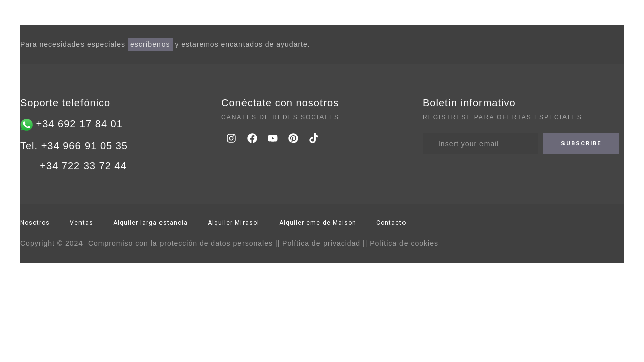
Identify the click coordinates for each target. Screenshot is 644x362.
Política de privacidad (321, 243)
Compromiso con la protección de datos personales (180, 243)
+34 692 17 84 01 (78, 124)
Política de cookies (404, 243)
